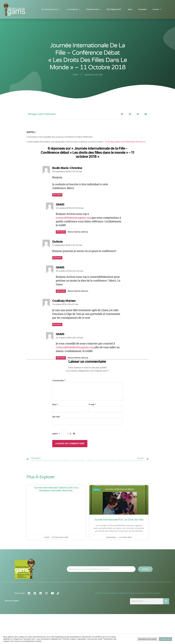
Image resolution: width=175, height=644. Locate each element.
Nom (55, 405)
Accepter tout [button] (165, 639)
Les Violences (73, 9)
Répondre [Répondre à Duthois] (57, 258)
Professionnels (93, 9)
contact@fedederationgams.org (75, 347)
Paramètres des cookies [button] (147, 639)
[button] (122, 114)
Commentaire (59, 381)
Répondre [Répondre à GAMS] (61, 232)
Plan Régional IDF (114, 9)
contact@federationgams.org (73, 218)
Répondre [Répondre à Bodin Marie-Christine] (57, 195)
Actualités (142, 9)
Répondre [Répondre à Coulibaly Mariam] (57, 324)
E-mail (92, 405)
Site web (56, 417)
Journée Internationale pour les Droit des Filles (119, 520)
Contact (157, 9)
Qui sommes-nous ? (51, 9)
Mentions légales (12, 601)
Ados (130, 9)
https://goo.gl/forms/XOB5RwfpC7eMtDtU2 (125, 142)
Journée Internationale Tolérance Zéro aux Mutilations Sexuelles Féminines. (56, 489)
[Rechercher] (166, 601)
